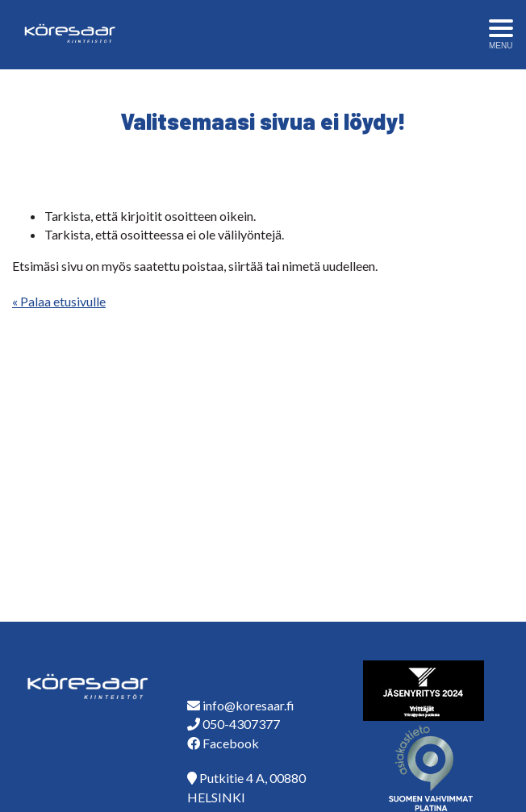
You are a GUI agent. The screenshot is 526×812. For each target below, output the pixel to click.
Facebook (231, 743)
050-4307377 (241, 724)
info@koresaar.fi (248, 705)
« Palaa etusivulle (59, 301)
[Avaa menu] (501, 35)
